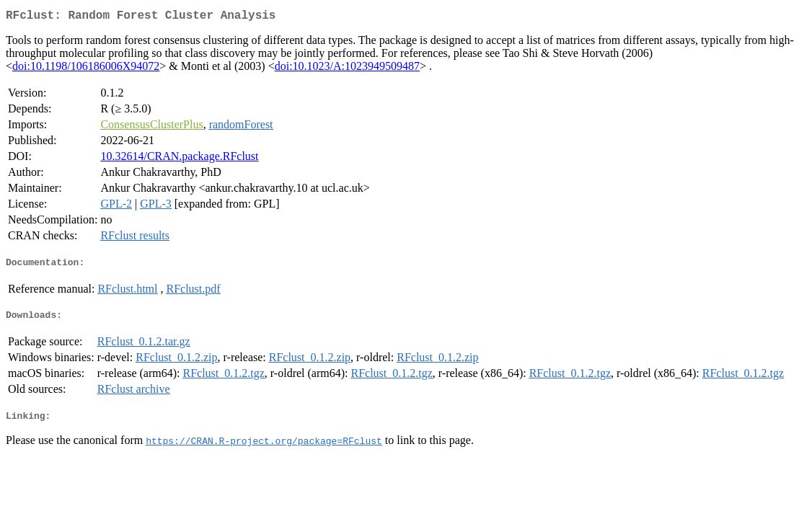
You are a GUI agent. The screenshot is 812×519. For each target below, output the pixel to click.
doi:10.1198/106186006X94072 (86, 69)
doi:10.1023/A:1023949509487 (347, 69)
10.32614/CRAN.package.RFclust (179, 159)
